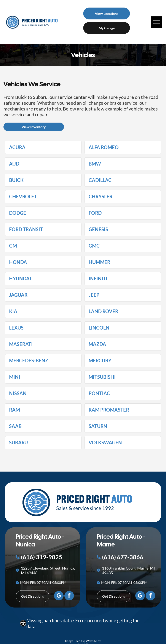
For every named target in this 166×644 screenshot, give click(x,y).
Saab (15, 426)
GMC (94, 246)
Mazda (97, 344)
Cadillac (100, 180)
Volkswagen (105, 443)
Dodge (18, 213)
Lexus (16, 328)
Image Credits (74, 641)
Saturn (98, 426)
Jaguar (18, 295)
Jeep (94, 295)
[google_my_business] (59, 596)
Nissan (18, 393)
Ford (95, 213)
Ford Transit (26, 229)
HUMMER (99, 262)
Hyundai (20, 279)
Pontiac (99, 393)
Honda (18, 262)
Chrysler (101, 197)
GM (13, 246)
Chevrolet (23, 197)
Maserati (21, 344)
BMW (95, 164)
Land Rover (103, 311)
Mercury (100, 361)
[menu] (156, 22)
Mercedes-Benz (29, 361)
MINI (15, 377)
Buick (16, 180)
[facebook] (69, 596)
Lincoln (99, 328)
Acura (17, 147)
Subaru (18, 443)
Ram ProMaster (109, 410)
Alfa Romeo (104, 147)
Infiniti (98, 279)
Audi (15, 164)
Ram (14, 410)
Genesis (98, 229)
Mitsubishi (102, 377)
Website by (93, 641)
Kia (13, 311)
